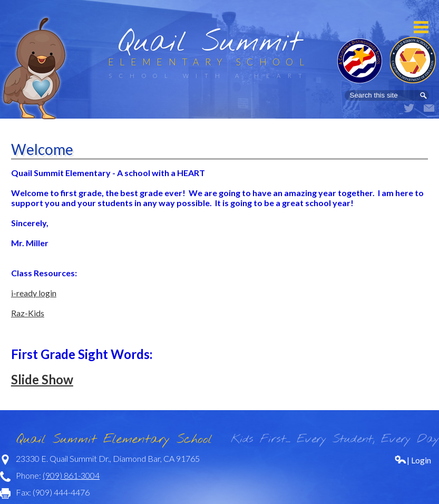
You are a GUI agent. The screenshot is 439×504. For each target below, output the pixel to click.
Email (429, 108)
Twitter (409, 108)
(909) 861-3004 (71, 475)
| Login (413, 460)
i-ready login (34, 293)
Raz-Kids (28, 313)
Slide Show (42, 379)
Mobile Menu (421, 27)
